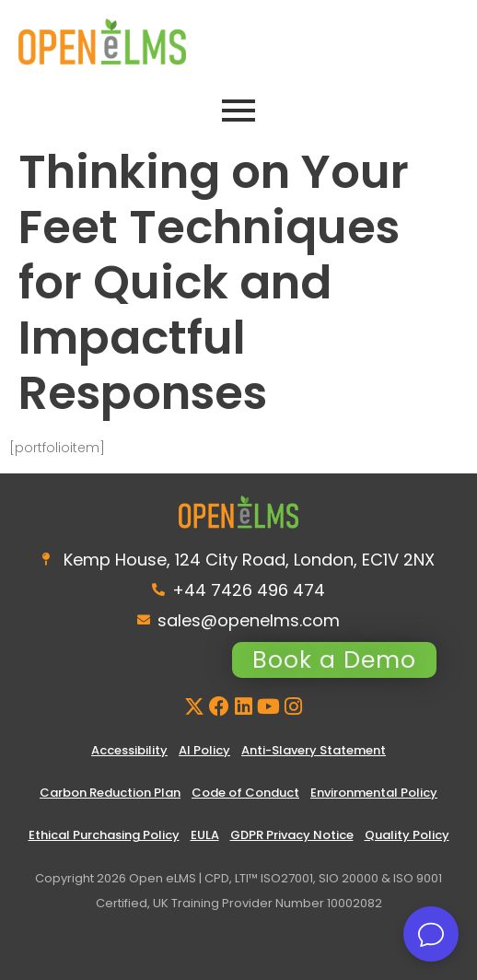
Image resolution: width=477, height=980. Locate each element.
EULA (205, 835)
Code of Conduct (245, 793)
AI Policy (204, 750)
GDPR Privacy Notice (292, 835)
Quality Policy (407, 835)
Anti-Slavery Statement (314, 750)
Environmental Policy (374, 793)
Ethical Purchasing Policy (104, 835)
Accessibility (129, 750)
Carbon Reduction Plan (110, 793)
